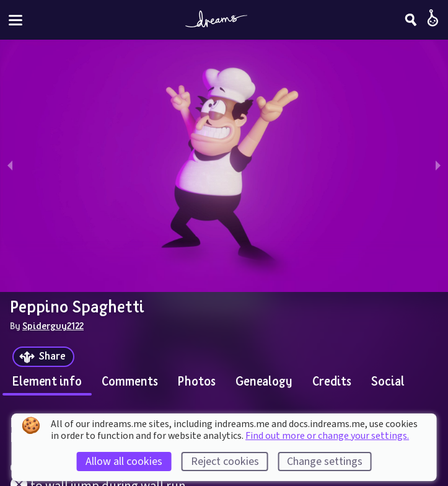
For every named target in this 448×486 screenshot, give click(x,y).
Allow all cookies (124, 462)
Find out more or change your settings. (327, 436)
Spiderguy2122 (53, 325)
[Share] (43, 357)
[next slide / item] (438, 166)
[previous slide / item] (10, 166)
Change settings (325, 462)
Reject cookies (225, 462)
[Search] (411, 20)
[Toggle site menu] (15, 20)
